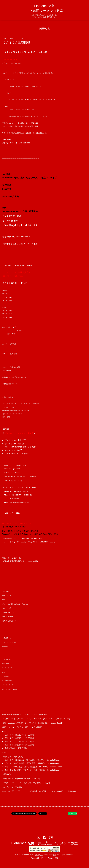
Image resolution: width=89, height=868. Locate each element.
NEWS (44, 29)
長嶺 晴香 (32, 447)
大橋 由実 (22, 447)
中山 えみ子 (17, 450)
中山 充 (15, 454)
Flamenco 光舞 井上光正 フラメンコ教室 (44, 843)
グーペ (44, 858)
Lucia (14, 447)
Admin (50, 858)
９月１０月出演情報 (16, 43)
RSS (57, 858)
